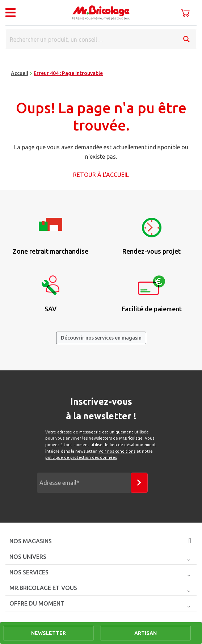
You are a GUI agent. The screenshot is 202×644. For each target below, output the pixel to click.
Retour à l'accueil (101, 175)
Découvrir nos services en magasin (101, 338)
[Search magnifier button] (186, 39)
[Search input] (92, 39)
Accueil (20, 73)
